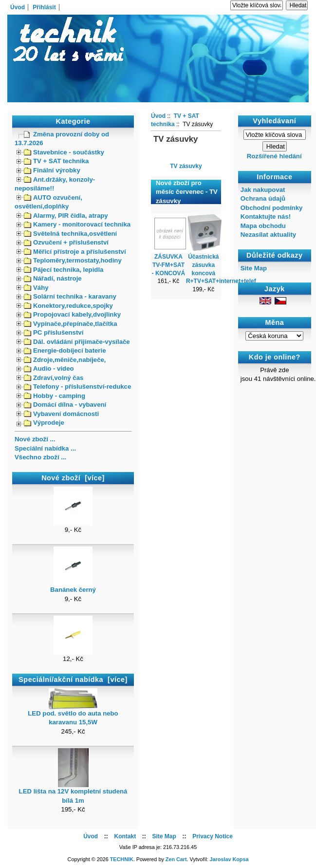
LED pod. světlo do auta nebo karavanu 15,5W (73, 715)
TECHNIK (122, 859)
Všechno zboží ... (40, 457)
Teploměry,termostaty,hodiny (73, 260)
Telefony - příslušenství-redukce (77, 387)
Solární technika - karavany (70, 296)
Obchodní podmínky (271, 208)
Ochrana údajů (263, 198)
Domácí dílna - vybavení (65, 405)
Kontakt (125, 836)
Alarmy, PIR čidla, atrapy (66, 216)
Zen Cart (176, 859)
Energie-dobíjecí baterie (65, 350)
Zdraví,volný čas (54, 378)
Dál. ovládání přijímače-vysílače (77, 342)
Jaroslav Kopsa (229, 859)
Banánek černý (73, 586)
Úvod (18, 7)
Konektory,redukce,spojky (68, 306)
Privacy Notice (213, 836)
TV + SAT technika (56, 161)
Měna (274, 322)
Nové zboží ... (35, 439)
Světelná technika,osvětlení (70, 234)
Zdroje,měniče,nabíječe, (65, 360)
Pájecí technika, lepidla (64, 270)
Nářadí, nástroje (53, 278)
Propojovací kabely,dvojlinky (72, 314)
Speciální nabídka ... (45, 448)
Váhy (36, 288)
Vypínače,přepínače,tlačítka (71, 324)
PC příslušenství (54, 332)
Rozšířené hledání (274, 156)
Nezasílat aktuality (268, 235)
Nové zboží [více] (73, 478)
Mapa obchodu (263, 226)
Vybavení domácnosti (61, 414)
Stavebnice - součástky (64, 152)
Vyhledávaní (274, 121)
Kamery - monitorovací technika (77, 224)
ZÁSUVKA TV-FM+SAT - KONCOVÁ (169, 265)
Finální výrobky (52, 170)
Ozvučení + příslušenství (66, 242)
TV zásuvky (186, 166)
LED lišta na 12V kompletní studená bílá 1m (73, 793)
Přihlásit (44, 7)
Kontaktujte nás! (266, 217)
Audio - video (49, 368)
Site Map (254, 268)
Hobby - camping (55, 396)
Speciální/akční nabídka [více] (73, 679)
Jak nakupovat (263, 190)
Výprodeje (44, 423)
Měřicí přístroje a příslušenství (75, 252)
